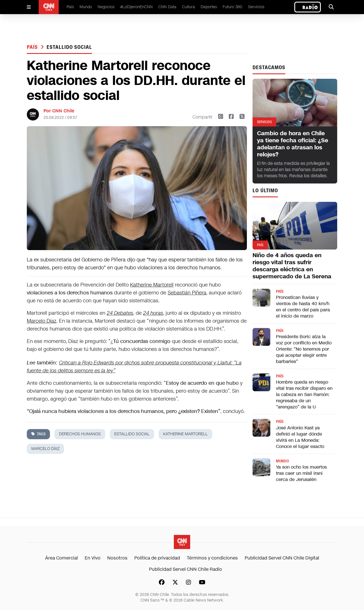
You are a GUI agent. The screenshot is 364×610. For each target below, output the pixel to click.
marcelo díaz (45, 449)
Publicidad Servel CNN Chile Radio (186, 569)
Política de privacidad (157, 558)
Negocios (106, 7)
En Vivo (93, 558)
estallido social (69, 47)
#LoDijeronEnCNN (136, 7)
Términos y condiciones (212, 558)
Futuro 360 (233, 7)
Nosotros (117, 558)
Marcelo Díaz (42, 321)
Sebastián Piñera (187, 293)
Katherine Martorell (152, 285)
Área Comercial (62, 558)
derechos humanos (80, 434)
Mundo (86, 7)
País (70, 7)
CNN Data (167, 7)
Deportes (209, 7)
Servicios (256, 7)
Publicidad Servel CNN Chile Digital (282, 558)
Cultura (188, 7)
